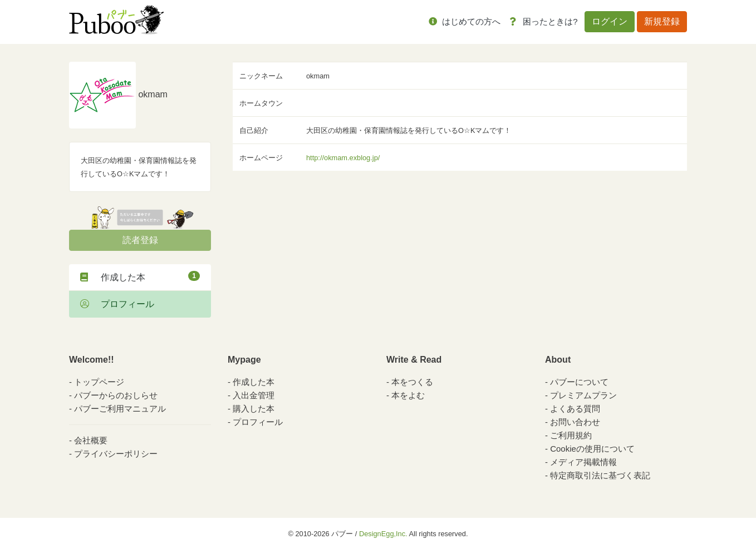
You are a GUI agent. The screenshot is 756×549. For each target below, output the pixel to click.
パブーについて (579, 382)
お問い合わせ (575, 422)
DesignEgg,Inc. (383, 534)
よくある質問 (575, 409)
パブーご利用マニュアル (120, 409)
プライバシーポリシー (116, 454)
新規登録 (662, 21)
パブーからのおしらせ (116, 395)
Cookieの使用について (592, 449)
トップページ (99, 382)
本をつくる (412, 382)
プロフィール (117, 304)
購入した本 (254, 409)
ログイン (610, 21)
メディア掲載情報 (583, 462)
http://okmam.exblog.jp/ (343, 158)
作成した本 (140, 276)
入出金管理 (254, 395)
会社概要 (91, 440)
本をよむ (408, 395)
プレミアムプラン (583, 395)
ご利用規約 (571, 435)
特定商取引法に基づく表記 (600, 475)
